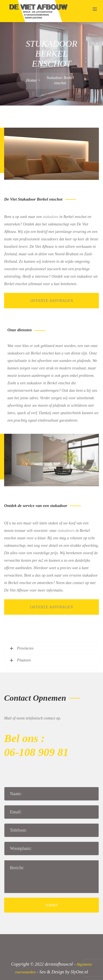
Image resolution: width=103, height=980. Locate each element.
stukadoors (66, 531)
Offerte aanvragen (52, 301)
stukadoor (51, 217)
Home (31, 80)
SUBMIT (51, 905)
